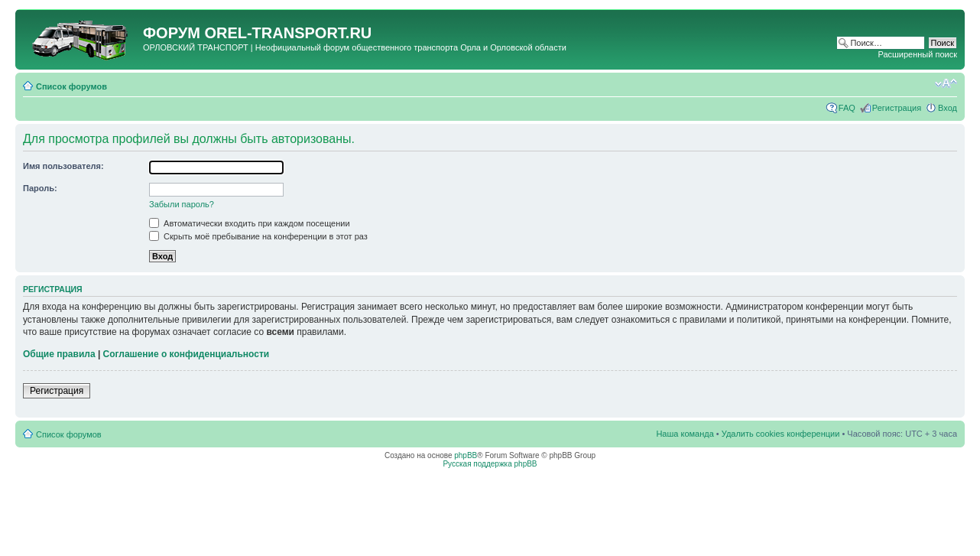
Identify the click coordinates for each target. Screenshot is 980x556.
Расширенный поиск (917, 54)
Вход (948, 108)
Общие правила (59, 354)
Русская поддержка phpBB (490, 464)
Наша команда (685, 434)
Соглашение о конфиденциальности (187, 354)
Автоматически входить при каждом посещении (250, 223)
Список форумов (71, 86)
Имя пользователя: (63, 166)
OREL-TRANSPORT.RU (288, 33)
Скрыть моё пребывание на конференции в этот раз (258, 236)
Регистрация (897, 108)
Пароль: (40, 188)
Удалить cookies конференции (781, 434)
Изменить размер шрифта (946, 83)
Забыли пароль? (182, 204)
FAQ (847, 108)
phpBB (466, 455)
